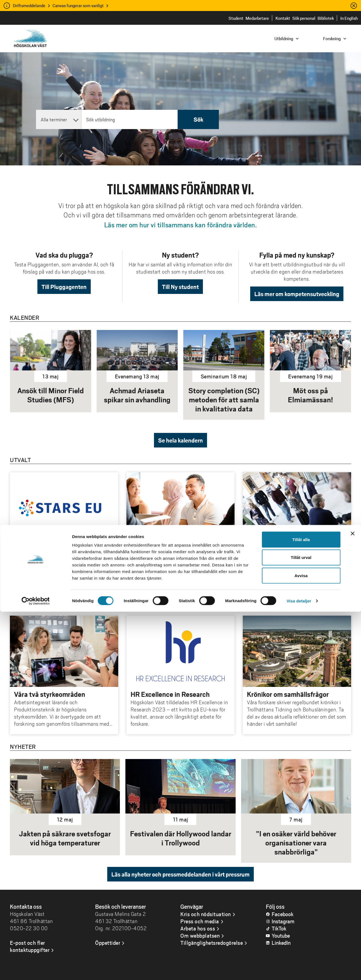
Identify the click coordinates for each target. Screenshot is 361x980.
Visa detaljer (299, 969)
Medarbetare (257, 18)
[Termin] (59, 119)
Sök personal (304, 18)
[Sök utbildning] (129, 119)
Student (236, 18)
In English (349, 18)
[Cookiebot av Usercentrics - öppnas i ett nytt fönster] (36, 969)
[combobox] (324, 38)
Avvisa (301, 944)
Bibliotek (326, 18)
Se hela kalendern (180, 440)
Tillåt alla (301, 908)
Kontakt (283, 18)
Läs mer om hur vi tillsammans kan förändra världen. (181, 225)
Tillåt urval (301, 926)
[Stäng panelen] (352, 902)
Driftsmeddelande (29, 5)
